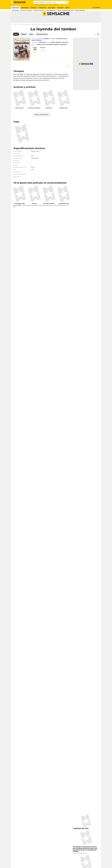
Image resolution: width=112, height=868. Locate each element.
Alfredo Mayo (64, 115)
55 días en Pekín (49, 210)
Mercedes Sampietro (34, 115)
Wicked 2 (41, 5)
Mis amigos (43, 54)
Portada (15, 31)
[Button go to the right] (98, 41)
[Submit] (67, 2)
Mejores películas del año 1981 (31, 212)
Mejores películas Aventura (46, 212)
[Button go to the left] (95, 41)
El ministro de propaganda (53, 5)
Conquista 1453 (19, 210)
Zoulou (34, 210)
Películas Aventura (36, 31)
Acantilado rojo (64, 210)
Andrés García (19, 115)
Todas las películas (26, 31)
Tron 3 (45, 5)
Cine (19, 31)
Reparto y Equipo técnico (42, 121)
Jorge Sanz (49, 115)
